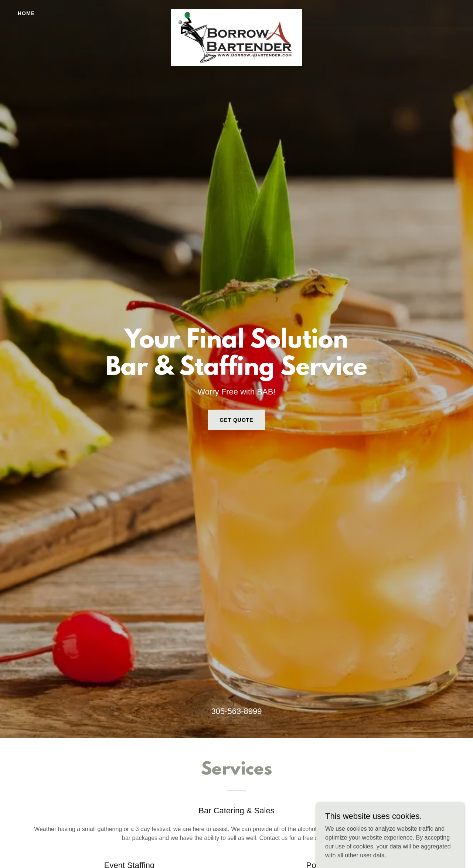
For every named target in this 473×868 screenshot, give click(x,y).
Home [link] (26, 13)
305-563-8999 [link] (236, 711)
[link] (237, 12)
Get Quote (236, 420)
